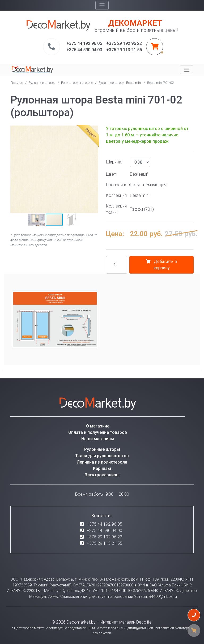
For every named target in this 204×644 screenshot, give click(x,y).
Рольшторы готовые (77, 83)
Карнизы (102, 468)
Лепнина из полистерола (102, 462)
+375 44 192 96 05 (105, 524)
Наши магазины (98, 439)
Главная (17, 83)
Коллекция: (116, 195)
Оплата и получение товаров (98, 432)
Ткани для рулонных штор (102, 456)
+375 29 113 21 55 (105, 543)
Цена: (115, 234)
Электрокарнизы (102, 475)
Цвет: (111, 174)
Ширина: (114, 162)
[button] (15, 169)
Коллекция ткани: (116, 209)
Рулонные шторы (42, 83)
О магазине (98, 426)
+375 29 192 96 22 (105, 537)
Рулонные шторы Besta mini (120, 83)
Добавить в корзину (161, 265)
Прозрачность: (116, 185)
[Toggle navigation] (102, 5)
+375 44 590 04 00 (105, 531)
